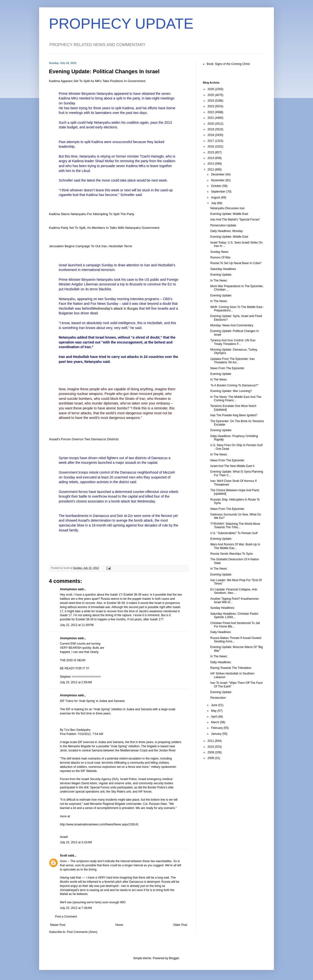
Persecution (218, 698)
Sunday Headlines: (223, 608)
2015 (211, 152)
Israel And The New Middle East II (232, 466)
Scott (64, 856)
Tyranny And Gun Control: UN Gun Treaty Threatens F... (233, 342)
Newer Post (58, 925)
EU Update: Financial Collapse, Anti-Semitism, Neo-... (234, 591)
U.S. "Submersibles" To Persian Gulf (234, 533)
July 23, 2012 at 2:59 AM (76, 682)
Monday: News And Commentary (232, 325)
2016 (211, 147)
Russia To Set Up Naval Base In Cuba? (236, 263)
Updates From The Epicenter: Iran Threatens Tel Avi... (232, 361)
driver (85, 313)
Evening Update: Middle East (229, 214)
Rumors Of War (220, 257)
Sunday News (219, 252)
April (214, 717)
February (217, 728)
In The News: (219, 281)
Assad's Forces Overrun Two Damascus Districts (84, 439)
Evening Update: (221, 275)
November (218, 180)
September (219, 192)
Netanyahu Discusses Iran (227, 208)
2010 (211, 747)
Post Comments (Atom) (82, 932)
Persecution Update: (224, 225)
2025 (211, 95)
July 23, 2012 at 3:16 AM (76, 842)
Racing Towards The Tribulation (231, 668)
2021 (211, 118)
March (216, 722)
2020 (211, 124)
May (214, 711)
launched (75, 265)
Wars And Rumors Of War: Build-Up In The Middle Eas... (235, 546)
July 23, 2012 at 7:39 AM (76, 908)
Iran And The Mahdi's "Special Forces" (235, 220)
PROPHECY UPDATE (121, 24)
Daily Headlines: (221, 632)
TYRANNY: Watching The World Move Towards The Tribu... (235, 526)
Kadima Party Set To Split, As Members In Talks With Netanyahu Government (104, 228)
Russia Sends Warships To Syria (231, 554)
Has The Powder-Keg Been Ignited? (234, 415)
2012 (211, 170)
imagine (73, 389)
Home (119, 925)
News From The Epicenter (227, 368)
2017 (211, 141)
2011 (211, 741)
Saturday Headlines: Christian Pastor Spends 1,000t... (234, 615)
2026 (211, 89)
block (114, 399)
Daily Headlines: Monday (227, 231)
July (214, 203)
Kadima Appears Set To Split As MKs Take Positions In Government (97, 81)
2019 (211, 129)
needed (85, 98)
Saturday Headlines (223, 269)
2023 (211, 106)
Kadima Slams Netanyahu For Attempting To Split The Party (92, 214)
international (91, 270)
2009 (211, 752)
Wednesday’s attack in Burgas (115, 308)
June (215, 705)
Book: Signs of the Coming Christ (228, 64)
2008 (211, 758)
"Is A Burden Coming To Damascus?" (234, 385)
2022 (211, 112)
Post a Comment (66, 917)
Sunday (69, 477)
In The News (218, 380)
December (218, 174)
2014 (211, 158)
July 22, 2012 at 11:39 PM (77, 625)
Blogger (174, 958)
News (101, 304)
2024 (211, 101)
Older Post (180, 925)
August (216, 197)
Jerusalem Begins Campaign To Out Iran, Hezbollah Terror (91, 246)
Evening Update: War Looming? (231, 391)
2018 (211, 135)
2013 (211, 164)
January (217, 734)
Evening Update (221, 374)
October (217, 186)
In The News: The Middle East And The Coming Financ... (236, 399)
